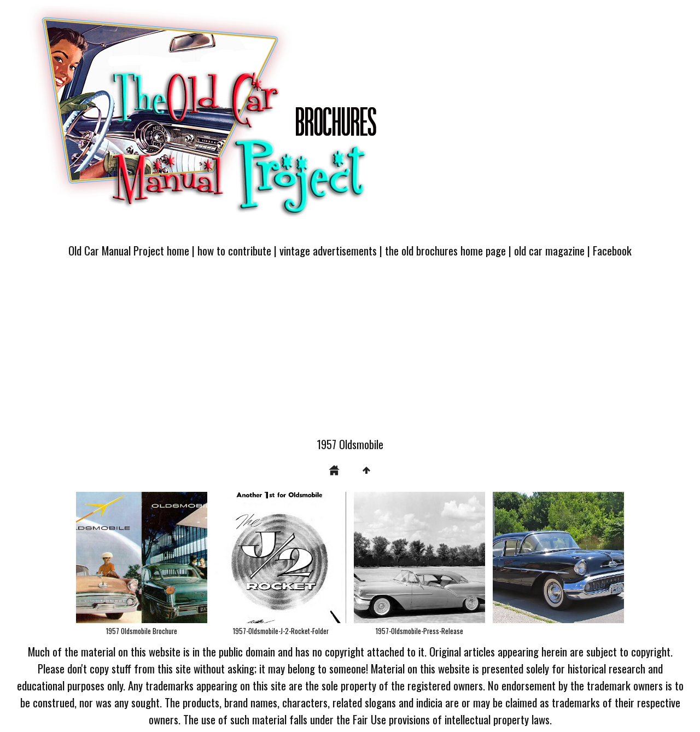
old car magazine (549, 250)
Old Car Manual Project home (129, 250)
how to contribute (234, 250)
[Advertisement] (350, 354)
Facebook (612, 250)
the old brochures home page (445, 250)
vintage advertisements (328, 250)
